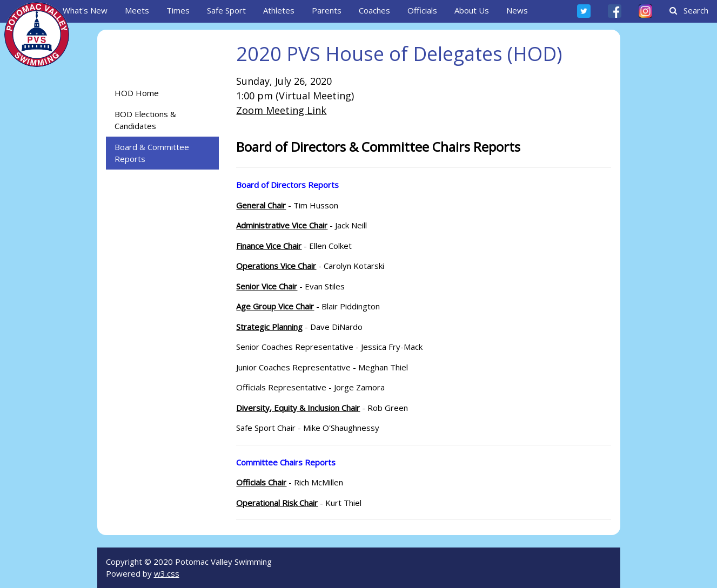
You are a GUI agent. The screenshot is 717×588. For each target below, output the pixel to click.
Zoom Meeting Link (281, 110)
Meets (137, 10)
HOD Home (137, 93)
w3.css (167, 573)
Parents (327, 10)
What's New (85, 10)
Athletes (279, 10)
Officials (422, 10)
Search (689, 10)
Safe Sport (226, 10)
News (517, 10)
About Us (472, 10)
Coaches (374, 10)
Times (178, 10)
